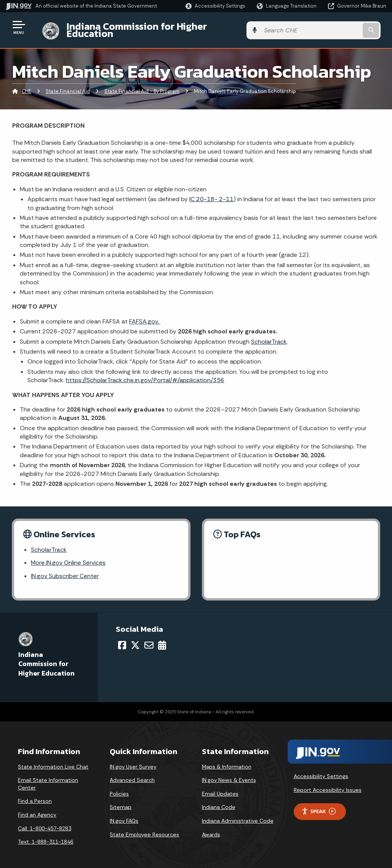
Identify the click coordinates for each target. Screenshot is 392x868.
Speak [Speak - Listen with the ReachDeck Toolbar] (318, 806)
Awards (211, 829)
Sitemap (121, 802)
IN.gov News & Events (229, 775)
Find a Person (35, 796)
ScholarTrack (269, 336)
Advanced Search (132, 775)
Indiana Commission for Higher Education (155, 27)
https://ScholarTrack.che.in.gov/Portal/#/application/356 (145, 374)
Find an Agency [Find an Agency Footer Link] (37, 809)
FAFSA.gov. (145, 315)
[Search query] (344, 27)
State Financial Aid (68, 86)
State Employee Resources (144, 829)
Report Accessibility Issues (328, 785)
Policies (119, 788)
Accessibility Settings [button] (321, 771)
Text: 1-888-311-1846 (46, 837)
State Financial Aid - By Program (142, 86)
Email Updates (220, 788)
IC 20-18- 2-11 (211, 193)
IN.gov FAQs (124, 815)
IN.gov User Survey (133, 761)
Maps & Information (227, 761)
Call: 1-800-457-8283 (45, 823)
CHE (26, 86)
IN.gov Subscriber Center (65, 571)
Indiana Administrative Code (238, 815)
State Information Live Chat (53, 761)
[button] (215, 6)
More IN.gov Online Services (69, 558)
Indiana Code (219, 802)
